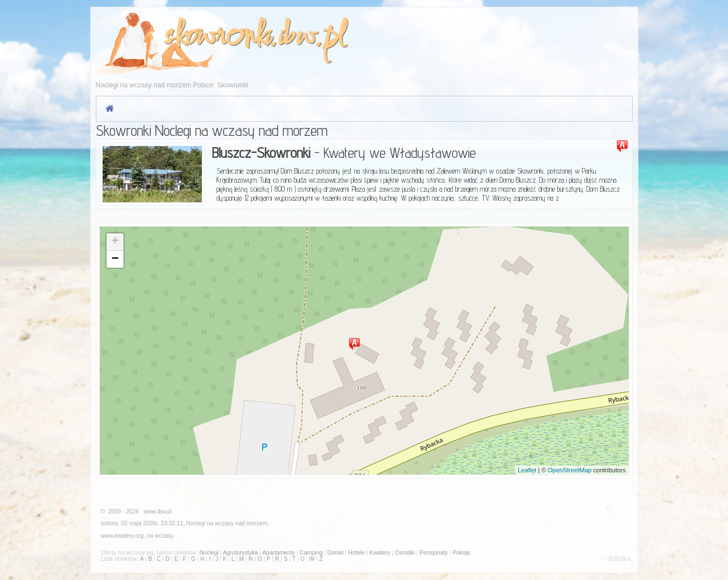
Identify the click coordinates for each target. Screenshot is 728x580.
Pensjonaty (434, 553)
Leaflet (527, 470)
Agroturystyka (240, 553)
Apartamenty (279, 553)
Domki (335, 553)
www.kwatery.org (122, 536)
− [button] (115, 259)
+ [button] (115, 242)
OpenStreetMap (570, 470)
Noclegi (196, 523)
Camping (311, 553)
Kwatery (380, 553)
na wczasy (160, 536)
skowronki (217, 37)
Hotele (357, 553)
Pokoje (462, 553)
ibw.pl (311, 37)
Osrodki (405, 553)
